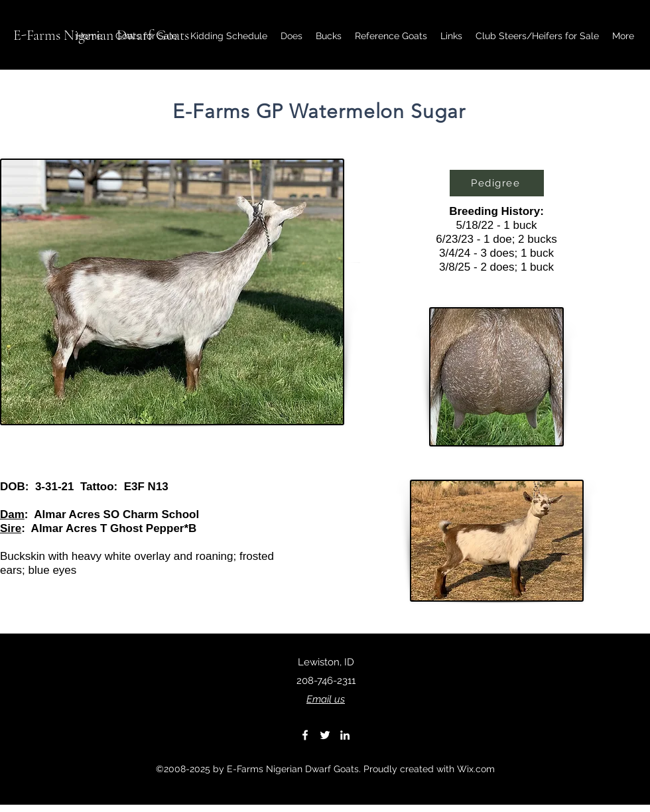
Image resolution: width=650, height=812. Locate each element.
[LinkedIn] (345, 735)
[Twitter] (325, 735)
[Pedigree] (497, 183)
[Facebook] (305, 735)
